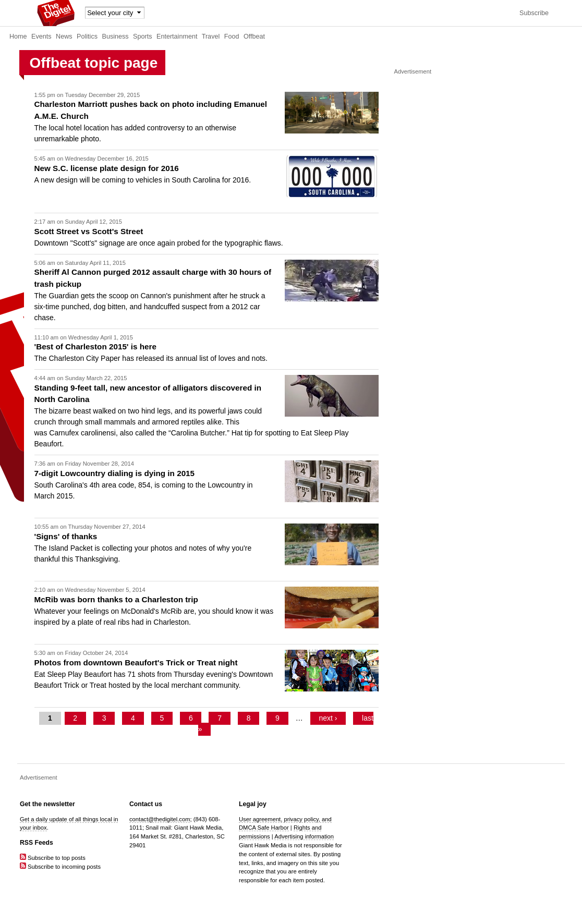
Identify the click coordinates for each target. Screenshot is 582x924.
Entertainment (177, 37)
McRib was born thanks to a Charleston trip (116, 599)
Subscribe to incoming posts (60, 867)
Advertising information (304, 836)
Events (41, 37)
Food (232, 37)
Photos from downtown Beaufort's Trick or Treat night (136, 662)
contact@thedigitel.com (160, 819)
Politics (87, 37)
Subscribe (534, 13)
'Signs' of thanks (66, 536)
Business (116, 37)
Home (18, 37)
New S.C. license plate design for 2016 (107, 168)
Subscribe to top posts (53, 858)
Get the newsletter (47, 804)
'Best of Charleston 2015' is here (95, 346)
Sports (142, 37)
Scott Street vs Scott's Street (89, 231)
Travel (211, 37)
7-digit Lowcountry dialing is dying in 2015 (115, 473)
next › (328, 718)
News (64, 37)
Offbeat (254, 37)
